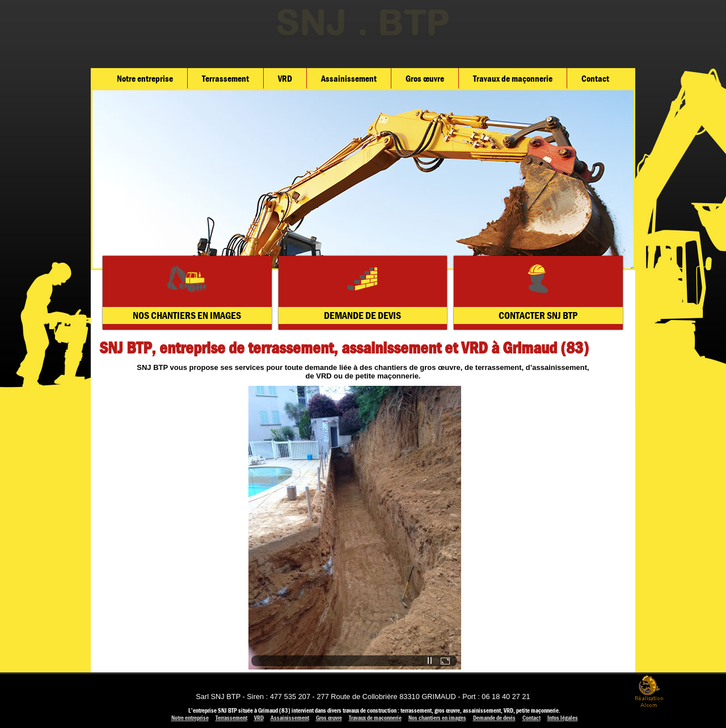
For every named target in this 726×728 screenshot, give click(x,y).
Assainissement (349, 79)
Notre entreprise (145, 79)
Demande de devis (494, 718)
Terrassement (225, 79)
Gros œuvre (425, 79)
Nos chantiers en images (437, 718)
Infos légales (563, 718)
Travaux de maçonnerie (513, 79)
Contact (595, 79)
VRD (285, 79)
